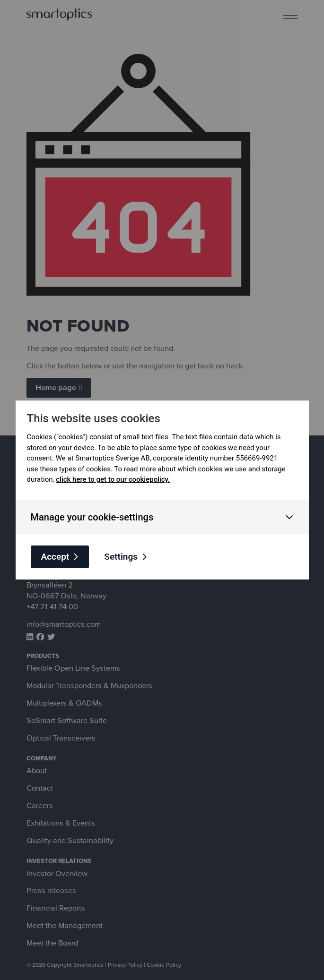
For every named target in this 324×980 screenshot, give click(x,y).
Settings (121, 557)
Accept (55, 557)
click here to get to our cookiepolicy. (113, 479)
